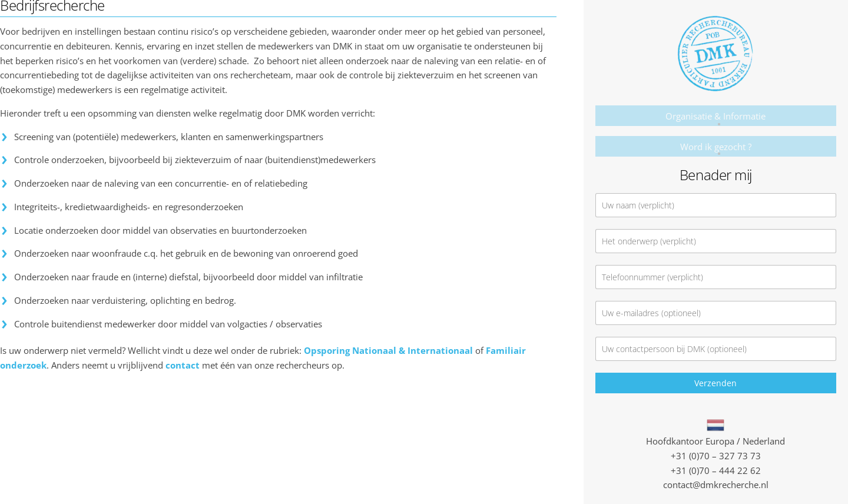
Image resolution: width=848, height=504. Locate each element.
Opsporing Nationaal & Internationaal (388, 350)
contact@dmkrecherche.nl (716, 485)
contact (183, 365)
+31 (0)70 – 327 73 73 (716, 456)
